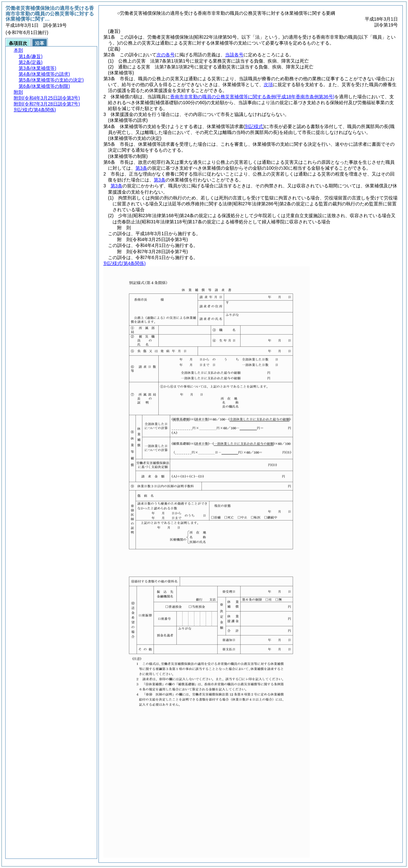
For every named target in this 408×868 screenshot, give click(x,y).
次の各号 (166, 55)
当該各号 (234, 55)
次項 (268, 85)
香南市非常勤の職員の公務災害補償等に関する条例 (252, 97)
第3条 (141, 168)
